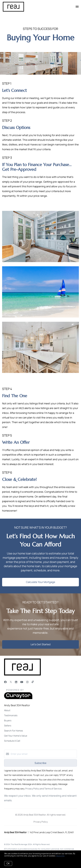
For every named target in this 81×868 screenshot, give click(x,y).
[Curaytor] (18, 698)
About (7, 710)
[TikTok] (33, 682)
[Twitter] (11, 682)
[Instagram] (27, 682)
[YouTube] (22, 682)
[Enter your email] (43, 754)
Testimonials (11, 715)
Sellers (8, 726)
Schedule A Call (12, 741)
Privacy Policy (41, 822)
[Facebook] (5, 682)
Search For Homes (13, 731)
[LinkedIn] (16, 682)
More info (60, 856)
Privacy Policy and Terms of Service (43, 789)
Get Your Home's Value (16, 736)
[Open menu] (77, 7)
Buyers (8, 720)
